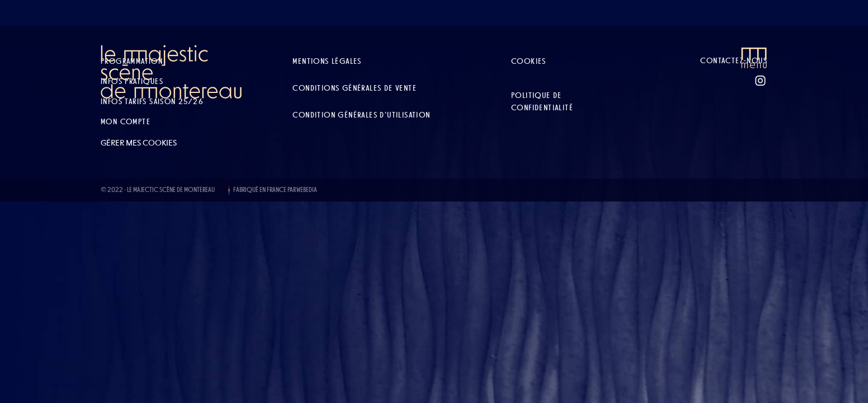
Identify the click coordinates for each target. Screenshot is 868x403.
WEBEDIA (307, 190)
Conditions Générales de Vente (355, 88)
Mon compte (126, 121)
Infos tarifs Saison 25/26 (152, 101)
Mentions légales (327, 61)
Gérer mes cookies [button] (139, 143)
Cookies (529, 61)
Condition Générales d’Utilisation (361, 115)
